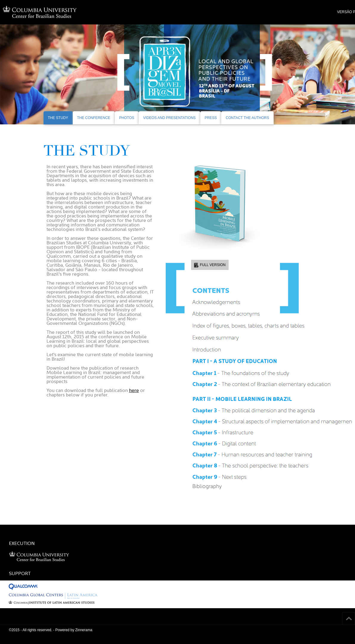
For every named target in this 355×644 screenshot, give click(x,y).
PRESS (211, 118)
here (134, 390)
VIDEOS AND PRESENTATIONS (169, 118)
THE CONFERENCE (94, 118)
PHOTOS (127, 118)
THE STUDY (58, 118)
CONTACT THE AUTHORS (247, 118)
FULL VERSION (213, 265)
